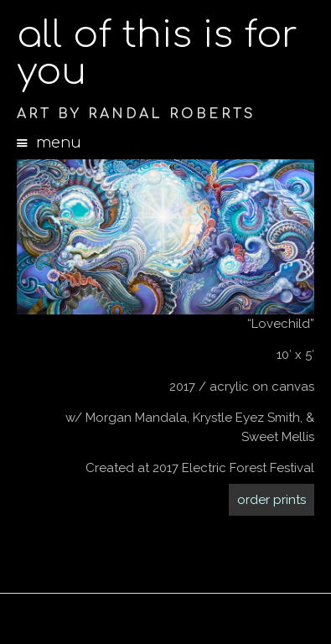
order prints (272, 500)
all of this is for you (157, 53)
